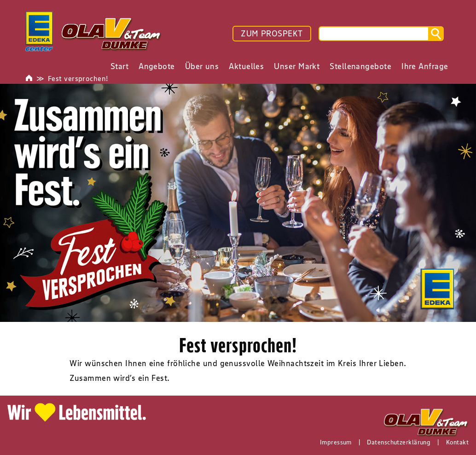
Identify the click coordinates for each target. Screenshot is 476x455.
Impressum (336, 442)
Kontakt (457, 442)
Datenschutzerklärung (399, 442)
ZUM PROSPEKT (272, 34)
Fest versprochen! (78, 78)
